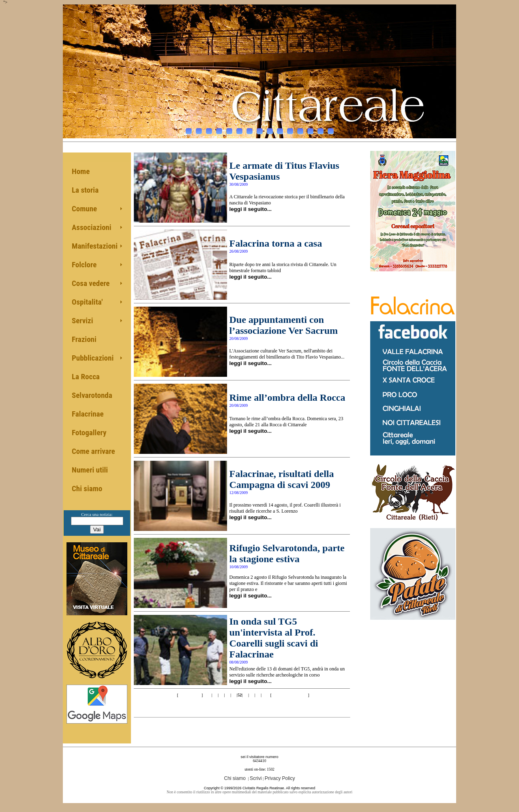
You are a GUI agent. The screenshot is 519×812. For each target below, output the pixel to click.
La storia (85, 190)
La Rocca (86, 377)
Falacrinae (88, 414)
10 (280, 129)
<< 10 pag (189, 695)
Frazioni (84, 339)
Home (81, 171)
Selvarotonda (92, 395)
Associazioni (92, 227)
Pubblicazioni (93, 358)
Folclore (84, 265)
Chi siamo (87, 489)
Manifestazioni (95, 246)
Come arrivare (93, 451)
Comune (84, 209)
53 (246, 695)
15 (331, 129)
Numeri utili (90, 470)
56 (264, 695)
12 (300, 129)
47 (209, 695)
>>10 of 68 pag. (290, 695)
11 (290, 129)
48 (215, 695)
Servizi (83, 321)
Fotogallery (89, 433)
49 (221, 695)
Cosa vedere (91, 283)
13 (310, 129)
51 (234, 695)
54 (252, 695)
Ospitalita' (87, 302)
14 (321, 129)
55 (258, 695)
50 (228, 695)
